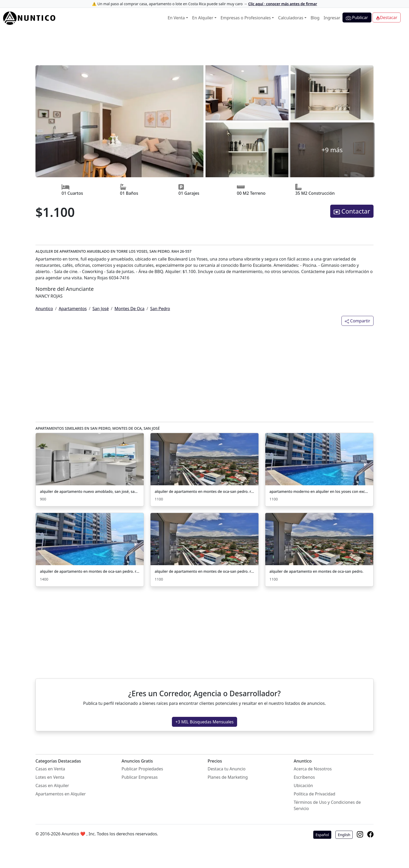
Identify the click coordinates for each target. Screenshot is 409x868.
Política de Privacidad (314, 794)
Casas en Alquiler (52, 786)
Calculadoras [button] (291, 18)
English (344, 835)
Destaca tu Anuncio (227, 769)
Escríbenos (304, 777)
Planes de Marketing (228, 777)
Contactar (352, 211)
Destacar (387, 17)
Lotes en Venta (50, 777)
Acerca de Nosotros (313, 769)
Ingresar (332, 18)
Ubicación (303, 786)
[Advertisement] (204, 47)
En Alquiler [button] (203, 18)
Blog (315, 18)
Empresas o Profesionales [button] (246, 18)
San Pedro (160, 309)
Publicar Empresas (140, 777)
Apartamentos (73, 309)
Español (322, 835)
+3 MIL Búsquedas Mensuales (204, 722)
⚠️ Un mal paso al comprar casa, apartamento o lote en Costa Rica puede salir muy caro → (204, 4)
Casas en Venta (50, 769)
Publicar (357, 18)
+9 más (332, 150)
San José (101, 309)
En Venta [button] (176, 18)
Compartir (357, 321)
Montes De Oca (130, 309)
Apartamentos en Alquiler (61, 794)
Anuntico (44, 309)
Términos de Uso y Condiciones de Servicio (327, 805)
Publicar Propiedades (142, 769)
